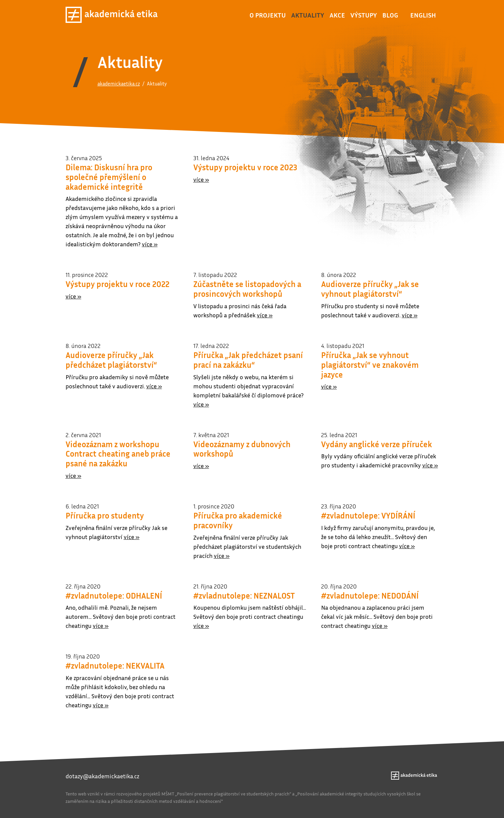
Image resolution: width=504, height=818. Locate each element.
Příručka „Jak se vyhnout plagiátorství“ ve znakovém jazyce (370, 365)
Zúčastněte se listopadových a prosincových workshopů (247, 289)
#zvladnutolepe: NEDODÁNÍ (370, 596)
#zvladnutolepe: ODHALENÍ (114, 596)
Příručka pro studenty (105, 515)
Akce (337, 15)
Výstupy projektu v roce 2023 (245, 167)
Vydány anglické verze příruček (377, 444)
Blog (390, 15)
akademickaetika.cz (119, 83)
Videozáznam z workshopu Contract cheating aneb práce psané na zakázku (118, 454)
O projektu (268, 15)
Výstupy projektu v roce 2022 (118, 284)
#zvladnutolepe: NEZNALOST (244, 596)
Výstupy (364, 15)
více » (150, 244)
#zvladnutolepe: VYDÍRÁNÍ (368, 515)
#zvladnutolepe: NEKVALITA (115, 666)
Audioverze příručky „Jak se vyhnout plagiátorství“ (370, 289)
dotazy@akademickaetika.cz (102, 776)
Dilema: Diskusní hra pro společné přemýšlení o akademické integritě (109, 177)
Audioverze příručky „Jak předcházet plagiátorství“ (111, 360)
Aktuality (308, 15)
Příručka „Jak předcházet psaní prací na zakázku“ (248, 360)
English (423, 15)
